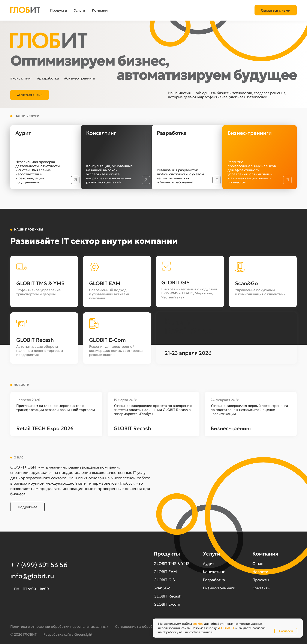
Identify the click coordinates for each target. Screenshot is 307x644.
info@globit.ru (32, 576)
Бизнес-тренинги (219, 588)
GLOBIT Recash (168, 596)
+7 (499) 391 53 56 (282, 10)
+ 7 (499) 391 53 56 (39, 565)
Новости (260, 572)
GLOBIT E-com (167, 604)
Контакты (261, 588)
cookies (198, 624)
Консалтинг (214, 572)
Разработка (214, 580)
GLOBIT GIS (164, 580)
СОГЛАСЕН (227, 628)
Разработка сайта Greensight (68, 634)
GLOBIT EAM (165, 572)
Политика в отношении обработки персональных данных (59, 626)
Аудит (209, 564)
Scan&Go (162, 588)
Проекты (261, 580)
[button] (20, 10)
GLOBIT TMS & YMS (171, 564)
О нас (258, 564)
